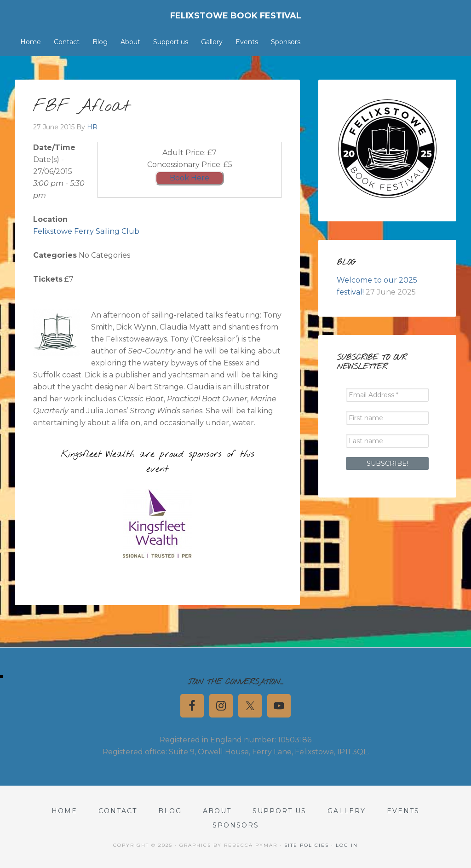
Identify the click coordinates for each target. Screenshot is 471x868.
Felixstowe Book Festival (236, 16)
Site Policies (307, 845)
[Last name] (387, 441)
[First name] (387, 418)
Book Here (190, 178)
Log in (347, 845)
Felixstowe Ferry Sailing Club (86, 231)
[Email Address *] (387, 395)
